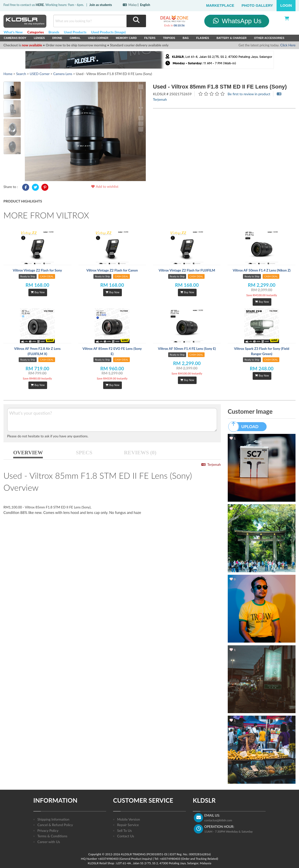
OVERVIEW (28, 453)
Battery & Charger (232, 38)
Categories (36, 32)
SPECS (84, 453)
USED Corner (98, 38)
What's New (13, 32)
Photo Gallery (257, 5)
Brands (54, 32)
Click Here (288, 45)
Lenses (39, 38)
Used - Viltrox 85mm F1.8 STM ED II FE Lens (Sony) (220, 87)
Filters (150, 38)
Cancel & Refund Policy (55, 825)
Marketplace (220, 5)
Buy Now (38, 292)
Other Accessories (269, 38)
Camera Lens (63, 74)
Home (8, 74)
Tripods (169, 38)
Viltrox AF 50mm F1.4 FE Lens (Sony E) (187, 349)
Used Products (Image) (108, 32)
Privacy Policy (48, 830)
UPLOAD (246, 427)
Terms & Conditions (52, 836)
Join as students (101, 5)
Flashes (202, 38)
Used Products (75, 32)
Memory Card (126, 38)
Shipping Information (53, 819)
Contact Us (126, 836)
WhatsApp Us (237, 21)
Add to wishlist (105, 186)
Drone (57, 38)
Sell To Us (124, 830)
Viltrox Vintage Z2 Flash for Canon (112, 270)
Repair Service (128, 825)
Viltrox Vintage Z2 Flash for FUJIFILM (187, 270)
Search (21, 74)
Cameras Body (15, 38)
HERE (40, 5)
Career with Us (49, 842)
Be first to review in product (249, 94)
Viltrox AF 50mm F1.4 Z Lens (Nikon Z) (262, 270)
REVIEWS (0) (140, 453)
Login (286, 5)
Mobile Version (129, 819)
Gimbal (75, 38)
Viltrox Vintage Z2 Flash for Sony (37, 270)
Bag (186, 38)
